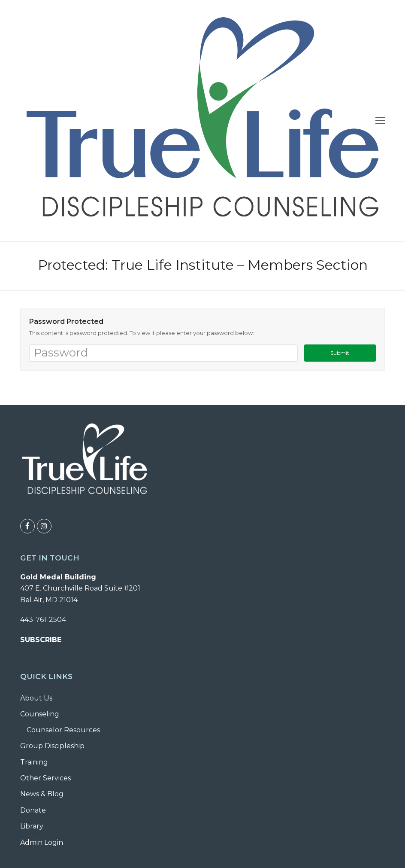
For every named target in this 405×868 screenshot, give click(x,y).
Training (34, 762)
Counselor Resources (63, 730)
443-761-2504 (43, 620)
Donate (33, 810)
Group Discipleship (52, 746)
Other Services (45, 778)
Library (32, 826)
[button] (380, 121)
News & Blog (42, 794)
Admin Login (42, 842)
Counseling (40, 714)
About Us (36, 698)
